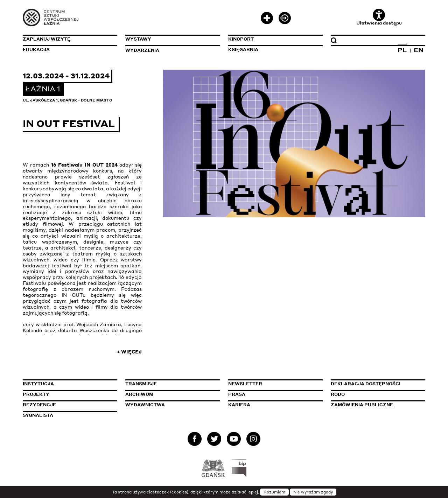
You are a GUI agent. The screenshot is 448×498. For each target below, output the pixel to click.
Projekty (36, 394)
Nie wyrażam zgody (313, 492)
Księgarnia (243, 50)
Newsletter (245, 384)
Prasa (237, 394)
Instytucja (38, 384)
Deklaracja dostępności (366, 384)
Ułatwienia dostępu (379, 17)
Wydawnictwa (145, 405)
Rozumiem (274, 492)
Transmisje (173, 384)
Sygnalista (38, 415)
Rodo (338, 394)
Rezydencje (39, 405)
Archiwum (139, 394)
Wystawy (138, 39)
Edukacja (36, 50)
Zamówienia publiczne (378, 405)
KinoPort (241, 39)
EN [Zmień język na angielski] (419, 50)
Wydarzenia (142, 50)
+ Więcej (129, 352)
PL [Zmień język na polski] (402, 50)
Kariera (239, 405)
